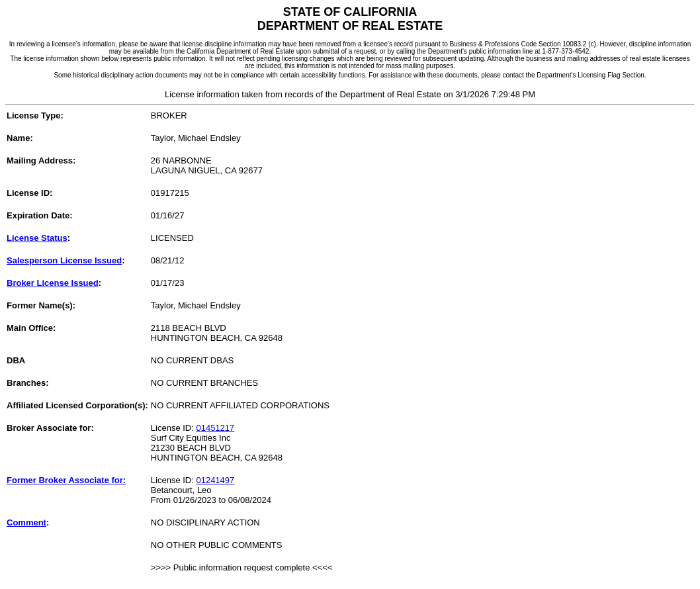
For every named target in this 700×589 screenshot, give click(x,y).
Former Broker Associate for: (66, 480)
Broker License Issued (53, 283)
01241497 (215, 480)
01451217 (215, 428)
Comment (26, 522)
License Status (37, 238)
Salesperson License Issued (64, 260)
